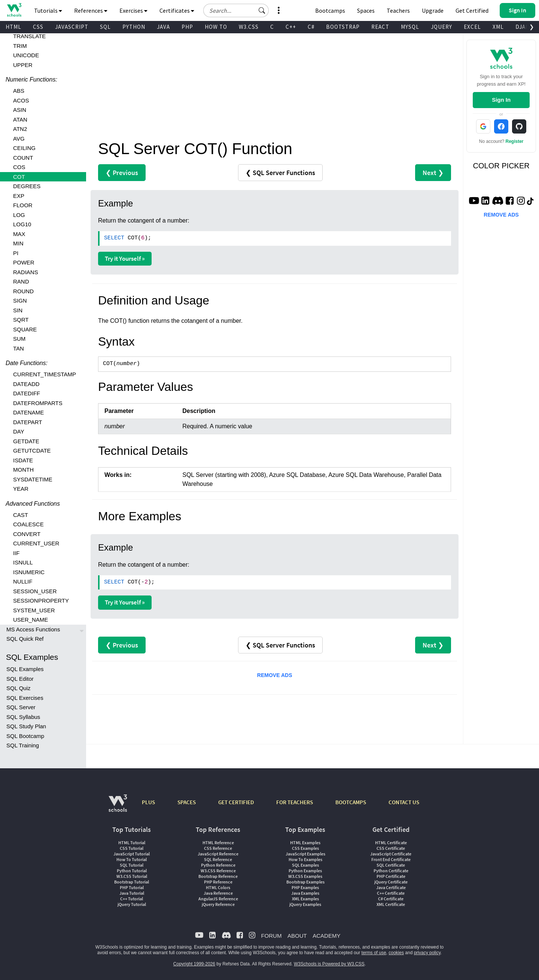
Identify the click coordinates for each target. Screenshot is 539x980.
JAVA (163, 27)
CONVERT (27, 534)
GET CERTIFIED (236, 802)
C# (311, 27)
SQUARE (25, 329)
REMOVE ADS (275, 675)
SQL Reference (218, 859)
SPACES (187, 802)
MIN (18, 243)
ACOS (21, 100)
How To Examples (305, 859)
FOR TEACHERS (295, 802)
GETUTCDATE (32, 451)
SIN (18, 310)
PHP (187, 27)
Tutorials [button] (48, 10)
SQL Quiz (18, 688)
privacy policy (427, 953)
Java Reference (218, 893)
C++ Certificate (391, 893)
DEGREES (27, 186)
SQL (105, 27)
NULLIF (23, 581)
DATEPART (28, 422)
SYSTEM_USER (34, 610)
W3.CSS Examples (305, 876)
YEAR (21, 489)
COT (19, 177)
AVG (19, 139)
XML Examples (305, 899)
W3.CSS (249, 27)
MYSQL (410, 27)
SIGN (20, 301)
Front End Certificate (391, 859)
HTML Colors (218, 887)
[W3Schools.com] (118, 807)
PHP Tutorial (132, 887)
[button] (262, 10)
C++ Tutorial (132, 899)
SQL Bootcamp (25, 736)
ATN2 (20, 129)
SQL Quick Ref (25, 639)
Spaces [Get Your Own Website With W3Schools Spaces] (366, 10)
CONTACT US (404, 802)
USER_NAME (31, 620)
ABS (19, 91)
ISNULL (23, 562)
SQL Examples (25, 669)
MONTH (23, 470)
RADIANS (26, 272)
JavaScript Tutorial (132, 854)
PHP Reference (218, 882)
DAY (19, 431)
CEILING (24, 148)
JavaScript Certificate (391, 854)
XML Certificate (391, 904)
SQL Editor (20, 679)
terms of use (374, 953)
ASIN (20, 110)
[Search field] (236, 10)
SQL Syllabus (23, 717)
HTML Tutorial (132, 843)
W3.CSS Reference (218, 871)
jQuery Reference (218, 904)
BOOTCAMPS (351, 802)
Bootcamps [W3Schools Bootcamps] (330, 10)
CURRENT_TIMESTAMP (45, 374)
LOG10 (22, 224)
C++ (291, 27)
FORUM (271, 936)
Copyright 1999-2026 (194, 964)
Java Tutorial (132, 893)
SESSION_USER (35, 591)
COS (19, 167)
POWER (24, 262)
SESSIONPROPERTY (41, 601)
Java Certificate (391, 887)
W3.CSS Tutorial (132, 876)
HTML (13, 27)
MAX (19, 234)
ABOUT (297, 936)
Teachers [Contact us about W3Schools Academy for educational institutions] (398, 10)
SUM (19, 339)
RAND (21, 281)
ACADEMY (326, 936)
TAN (19, 348)
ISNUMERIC (29, 572)
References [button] (91, 10)
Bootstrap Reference (218, 876)
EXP (19, 196)
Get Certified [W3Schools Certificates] (472, 10)
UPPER (23, 65)
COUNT (23, 158)
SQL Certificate (391, 865)
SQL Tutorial (132, 865)
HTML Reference (218, 843)
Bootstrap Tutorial (132, 882)
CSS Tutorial (132, 848)
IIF (16, 553)
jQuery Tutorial (132, 904)
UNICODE (26, 55)
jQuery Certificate (391, 882)
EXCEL (472, 27)
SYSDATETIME (33, 479)
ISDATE (23, 460)
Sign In (501, 100)
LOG (19, 215)
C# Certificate (391, 899)
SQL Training (23, 745)
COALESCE (28, 524)
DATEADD (26, 384)
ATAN (20, 120)
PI (16, 253)
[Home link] (14, 10)
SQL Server (21, 707)
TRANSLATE (29, 36)
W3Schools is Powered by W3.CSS (329, 964)
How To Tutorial (132, 859)
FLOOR (23, 205)
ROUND (23, 291)
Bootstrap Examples (305, 882)
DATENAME (28, 412)
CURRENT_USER (36, 543)
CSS (38, 27)
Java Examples (305, 893)
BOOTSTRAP (343, 27)
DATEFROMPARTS (38, 403)
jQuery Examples (305, 904)
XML (498, 27)
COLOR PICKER (501, 166)
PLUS (148, 802)
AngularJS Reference (218, 899)
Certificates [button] (177, 10)
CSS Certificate (391, 848)
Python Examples (305, 871)
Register (515, 141)
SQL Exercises (25, 698)
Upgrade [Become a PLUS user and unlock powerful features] (433, 10)
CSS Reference (218, 848)
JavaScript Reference (218, 854)
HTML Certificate (391, 843)
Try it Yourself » (125, 258)
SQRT (21, 320)
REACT (380, 27)
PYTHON (134, 27)
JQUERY (441, 27)
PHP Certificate (391, 876)
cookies (396, 953)
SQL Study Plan (26, 726)
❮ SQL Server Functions (280, 173)
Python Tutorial (132, 871)
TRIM (20, 46)
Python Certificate (391, 871)
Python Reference (218, 865)
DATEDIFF (27, 393)
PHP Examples (305, 887)
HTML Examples (305, 843)
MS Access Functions (33, 629)
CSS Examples (305, 848)
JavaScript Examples (305, 854)
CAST (21, 515)
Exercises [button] (133, 10)
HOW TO (216, 27)
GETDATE (26, 441)
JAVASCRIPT (72, 27)
